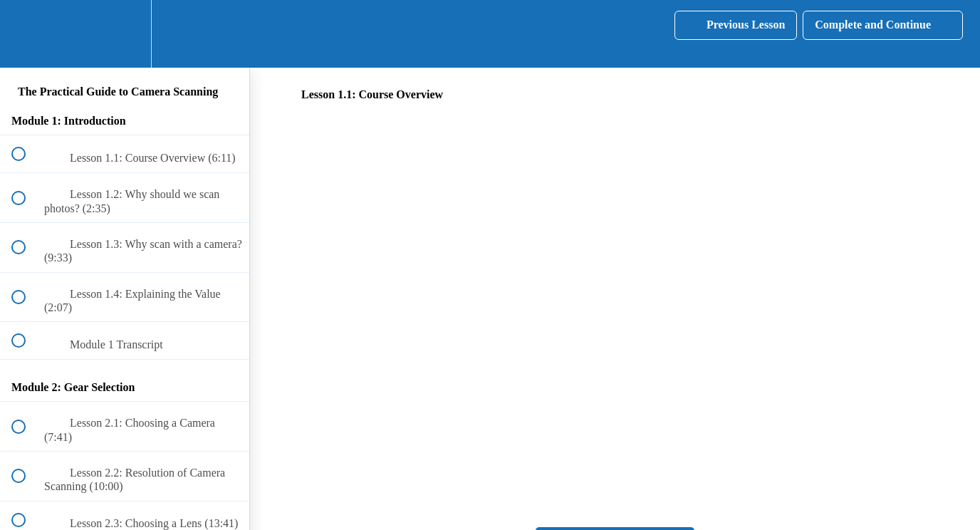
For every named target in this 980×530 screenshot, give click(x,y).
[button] (26, 34)
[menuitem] (125, 34)
